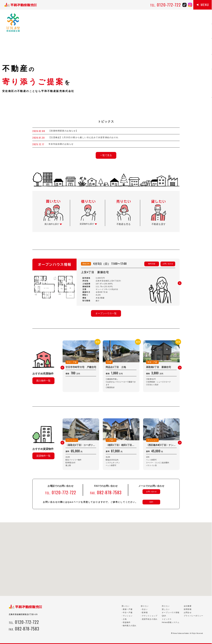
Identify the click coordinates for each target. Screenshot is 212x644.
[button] (180, 283)
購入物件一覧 (43, 381)
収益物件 (127, 622)
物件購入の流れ (130, 626)
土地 (125, 619)
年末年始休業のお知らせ (61, 144)
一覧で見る (106, 155)
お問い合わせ (168, 264)
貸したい (166, 609)
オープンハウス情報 (171, 613)
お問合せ (188, 613)
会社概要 (188, 606)
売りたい (166, 606)
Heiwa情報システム (171, 622)
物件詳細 (152, 264)
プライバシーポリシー (193, 616)
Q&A (151, 502)
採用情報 (188, 609)
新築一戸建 (128, 609)
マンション (128, 616)
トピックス (167, 619)
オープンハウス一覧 (106, 313)
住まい (145, 609)
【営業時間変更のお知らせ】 (63, 131)
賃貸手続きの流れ (150, 619)
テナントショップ (150, 616)
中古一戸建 (128, 613)
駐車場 (145, 613)
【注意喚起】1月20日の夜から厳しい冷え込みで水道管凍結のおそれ (83, 137)
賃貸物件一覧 (43, 456)
